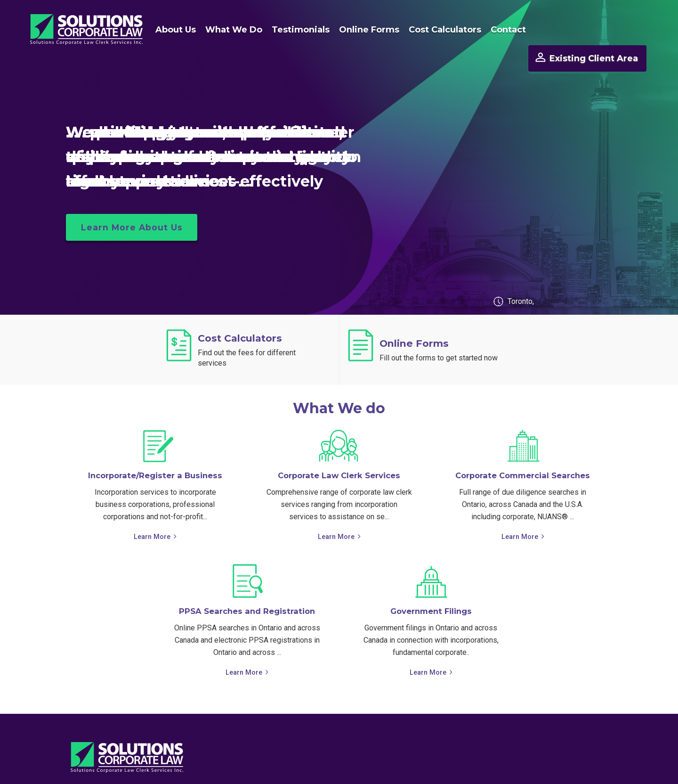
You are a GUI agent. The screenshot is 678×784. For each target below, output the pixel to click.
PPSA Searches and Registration (247, 593)
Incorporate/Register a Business (155, 457)
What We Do (228, 30)
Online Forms (363, 30)
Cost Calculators (439, 30)
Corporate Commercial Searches (523, 457)
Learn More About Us (134, 209)
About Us (170, 30)
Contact (503, 30)
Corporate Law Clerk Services (339, 457)
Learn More (152, 518)
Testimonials (295, 30)
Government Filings (431, 593)
